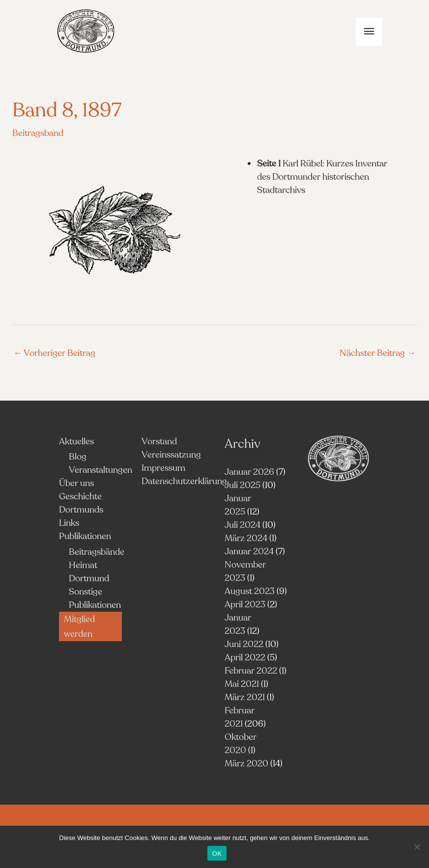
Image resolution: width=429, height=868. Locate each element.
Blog (78, 457)
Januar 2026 (249, 472)
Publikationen (85, 536)
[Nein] (417, 847)
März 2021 (245, 697)
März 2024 (246, 538)
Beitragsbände (97, 552)
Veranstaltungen (100, 470)
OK (217, 854)
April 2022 (245, 657)
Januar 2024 (249, 551)
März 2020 (246, 763)
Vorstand (159, 441)
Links (69, 523)
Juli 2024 (243, 525)
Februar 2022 (251, 671)
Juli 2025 (243, 485)
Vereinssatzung (171, 455)
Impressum (163, 468)
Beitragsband (38, 133)
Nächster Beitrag (378, 353)
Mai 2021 (242, 684)
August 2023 (250, 591)
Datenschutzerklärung (184, 481)
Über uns (76, 483)
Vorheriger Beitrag (54, 353)
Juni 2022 (244, 644)
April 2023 (245, 604)
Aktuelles (76, 441)
